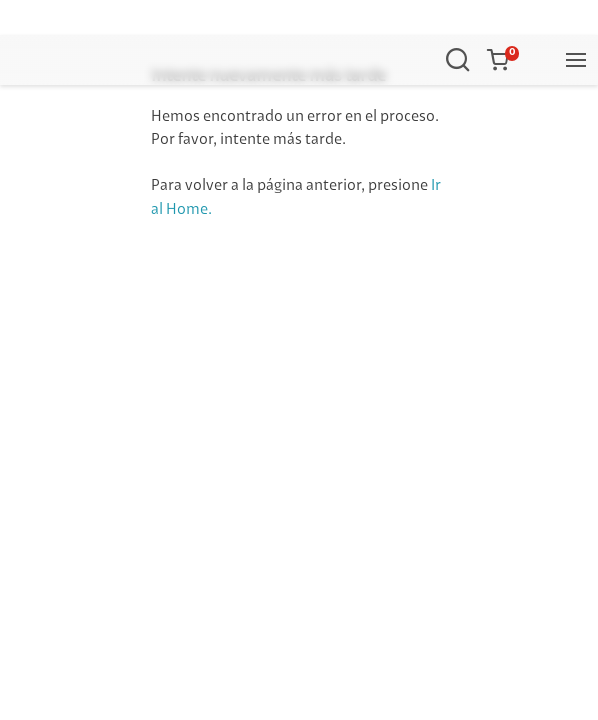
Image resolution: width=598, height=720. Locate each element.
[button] (502, 60)
